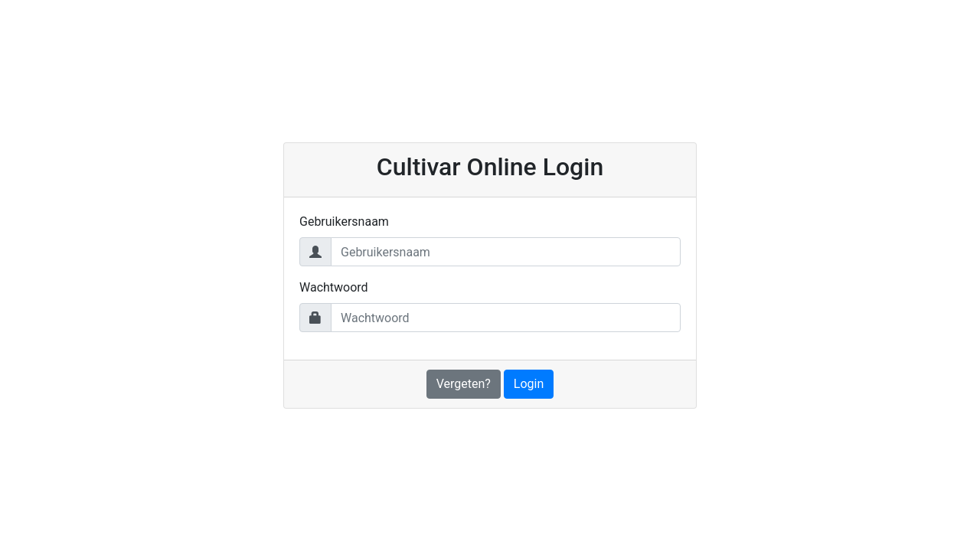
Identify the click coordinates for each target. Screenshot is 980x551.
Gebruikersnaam (344, 222)
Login (529, 384)
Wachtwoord (334, 287)
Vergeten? (464, 384)
